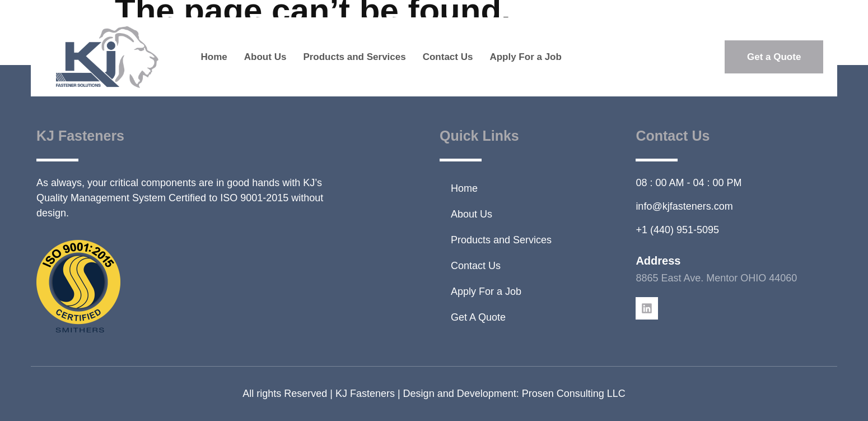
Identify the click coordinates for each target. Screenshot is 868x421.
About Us (265, 57)
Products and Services (354, 57)
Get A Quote (478, 317)
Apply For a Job (525, 57)
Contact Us (448, 57)
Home (214, 57)
